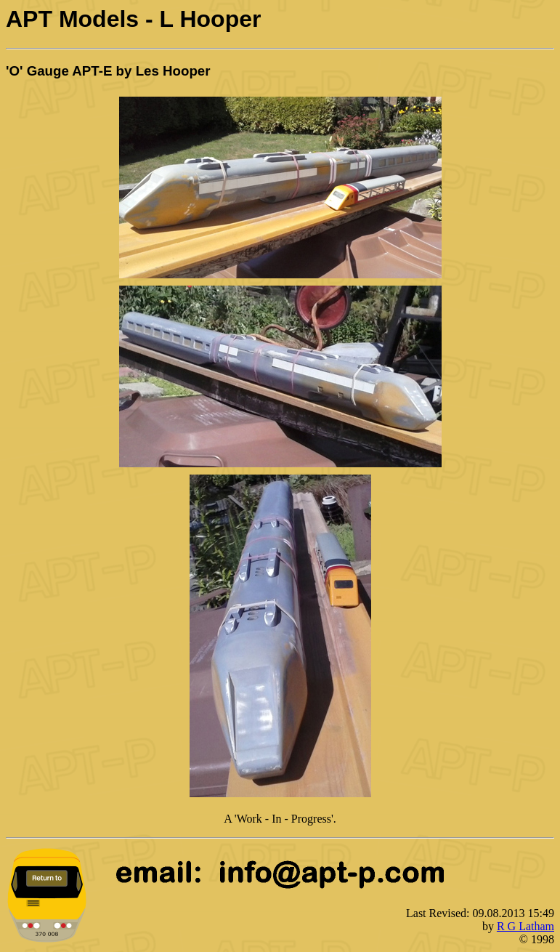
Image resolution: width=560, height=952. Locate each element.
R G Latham (525, 926)
